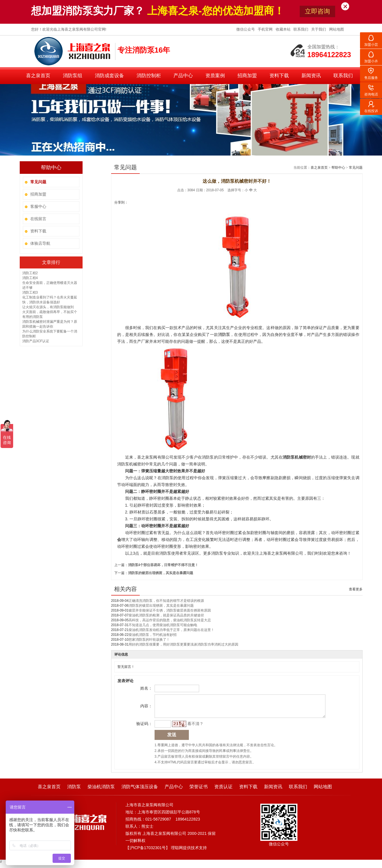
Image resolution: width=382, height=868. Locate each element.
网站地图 (337, 29)
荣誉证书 (199, 791)
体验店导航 (40, 243)
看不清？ (195, 728)
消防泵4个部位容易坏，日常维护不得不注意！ (163, 565)
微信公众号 (246, 29)
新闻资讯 (311, 76)
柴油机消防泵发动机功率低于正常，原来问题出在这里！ (171, 630)
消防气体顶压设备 (140, 791)
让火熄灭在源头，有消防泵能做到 (48, 307)
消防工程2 (30, 273)
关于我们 (319, 29)
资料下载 (279, 76)
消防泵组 (73, 76)
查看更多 (356, 589)
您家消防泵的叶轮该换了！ (149, 640)
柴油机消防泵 (101, 791)
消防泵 (74, 791)
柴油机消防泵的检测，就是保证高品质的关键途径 (166, 615)
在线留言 (38, 219)
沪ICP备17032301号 (148, 852)
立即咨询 (317, 11)
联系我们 (301, 29)
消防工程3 (30, 292)
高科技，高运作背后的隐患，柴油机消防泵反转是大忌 (170, 620)
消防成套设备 (109, 76)
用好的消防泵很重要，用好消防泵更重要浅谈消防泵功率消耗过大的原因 (183, 644)
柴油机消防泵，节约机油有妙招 (153, 635)
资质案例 (215, 76)
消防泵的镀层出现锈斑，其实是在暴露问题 (161, 573)
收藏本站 (284, 29)
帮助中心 (338, 168)
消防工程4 (30, 278)
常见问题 (356, 168)
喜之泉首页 (38, 76)
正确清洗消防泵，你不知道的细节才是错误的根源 (166, 601)
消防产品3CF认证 (36, 341)
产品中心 (183, 76)
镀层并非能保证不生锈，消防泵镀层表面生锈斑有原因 (170, 610)
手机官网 (266, 29)
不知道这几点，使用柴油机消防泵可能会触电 (163, 625)
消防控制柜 (149, 76)
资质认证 (223, 791)
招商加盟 (247, 76)
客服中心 (38, 206)
